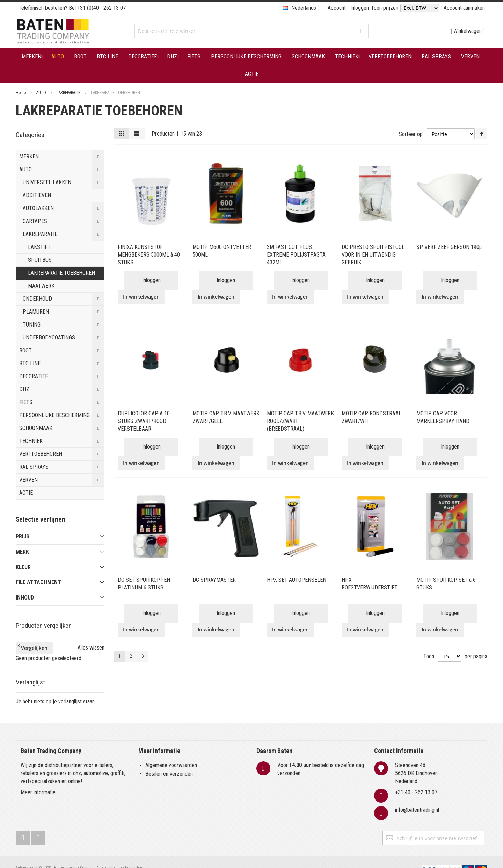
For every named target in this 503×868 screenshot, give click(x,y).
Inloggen (360, 8)
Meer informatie (38, 781)
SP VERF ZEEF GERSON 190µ (449, 247)
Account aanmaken (464, 8)
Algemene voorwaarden (171, 753)
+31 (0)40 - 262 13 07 (101, 8)
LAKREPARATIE (69, 93)
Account (337, 8)
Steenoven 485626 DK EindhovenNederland (416, 761)
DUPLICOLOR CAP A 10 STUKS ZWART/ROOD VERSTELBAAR (144, 421)
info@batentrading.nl (417, 798)
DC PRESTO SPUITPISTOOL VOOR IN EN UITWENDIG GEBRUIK (373, 255)
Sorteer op (411, 134)
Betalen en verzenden (169, 762)
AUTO (42, 93)
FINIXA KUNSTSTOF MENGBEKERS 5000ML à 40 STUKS (149, 255)
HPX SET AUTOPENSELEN (297, 580)
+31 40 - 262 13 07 (416, 781)
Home (21, 93)
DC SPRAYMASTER (214, 580)
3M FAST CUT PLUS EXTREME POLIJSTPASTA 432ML (296, 255)
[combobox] (251, 31)
